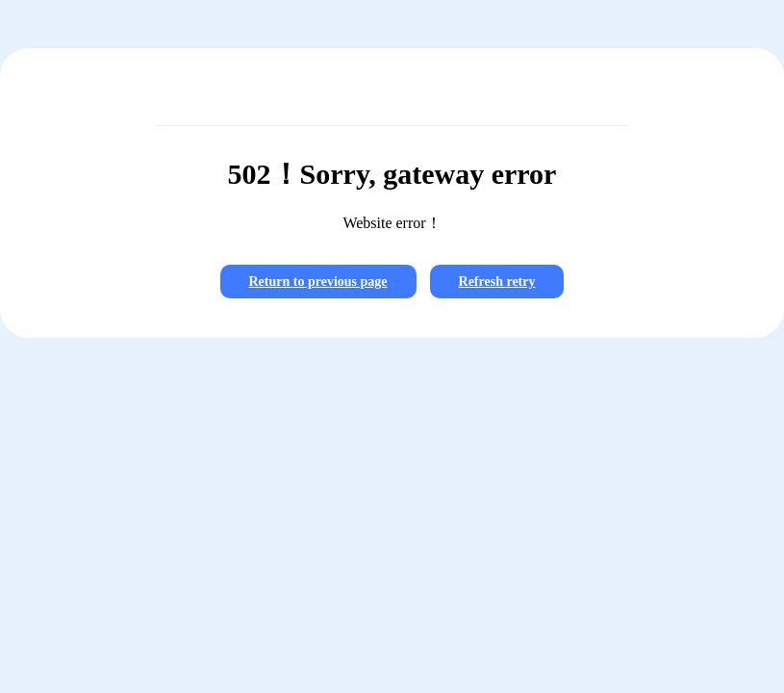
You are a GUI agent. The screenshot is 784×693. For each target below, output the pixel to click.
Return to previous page (318, 282)
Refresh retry (497, 282)
